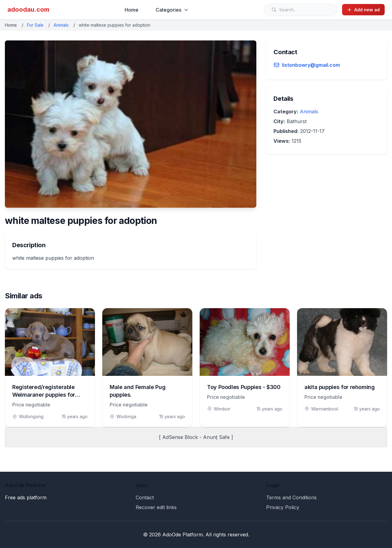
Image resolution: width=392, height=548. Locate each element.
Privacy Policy (283, 507)
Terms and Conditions (291, 497)
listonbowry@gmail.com (311, 65)
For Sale (35, 25)
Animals (61, 25)
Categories (172, 10)
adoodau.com (28, 9)
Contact (145, 497)
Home (132, 10)
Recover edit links (156, 507)
